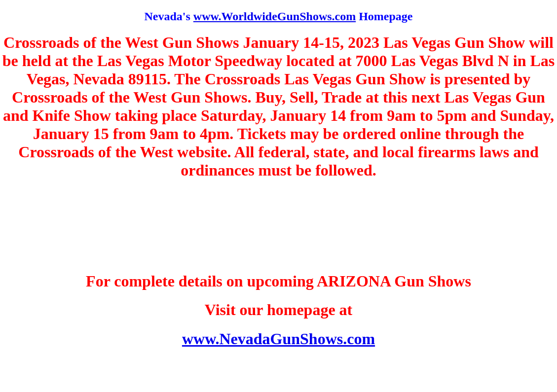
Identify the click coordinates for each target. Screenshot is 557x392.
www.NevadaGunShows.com (278, 339)
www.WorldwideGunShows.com (275, 16)
